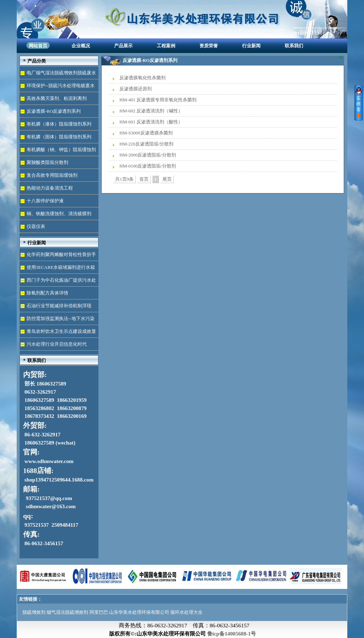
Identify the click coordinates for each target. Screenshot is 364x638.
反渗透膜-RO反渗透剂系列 (54, 111)
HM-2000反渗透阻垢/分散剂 (148, 155)
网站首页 (38, 46)
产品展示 (123, 46)
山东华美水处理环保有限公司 (139, 612)
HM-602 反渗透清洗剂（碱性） (151, 111)
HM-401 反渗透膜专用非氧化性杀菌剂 (158, 100)
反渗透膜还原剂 (136, 89)
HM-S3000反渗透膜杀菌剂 (146, 133)
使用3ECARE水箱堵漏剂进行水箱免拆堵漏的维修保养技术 (57, 269)
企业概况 (81, 46)
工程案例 (166, 46)
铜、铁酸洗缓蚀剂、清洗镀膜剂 (59, 214)
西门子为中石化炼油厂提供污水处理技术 (58, 282)
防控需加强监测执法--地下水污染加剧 (57, 320)
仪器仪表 (36, 226)
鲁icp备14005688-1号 (232, 634)
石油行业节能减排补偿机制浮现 (59, 306)
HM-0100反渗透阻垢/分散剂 (148, 166)
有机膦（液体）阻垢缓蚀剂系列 (59, 124)
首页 (144, 179)
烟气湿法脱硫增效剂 (67, 612)
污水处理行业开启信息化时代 (57, 344)
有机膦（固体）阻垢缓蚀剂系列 (59, 137)
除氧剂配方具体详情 (47, 293)
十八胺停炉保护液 (45, 201)
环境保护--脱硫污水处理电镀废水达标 (57, 87)
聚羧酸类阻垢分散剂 (47, 162)
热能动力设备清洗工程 (50, 188)
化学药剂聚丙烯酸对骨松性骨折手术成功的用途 (58, 256)
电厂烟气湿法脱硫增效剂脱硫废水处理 (58, 75)
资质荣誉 (209, 46)
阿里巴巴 (99, 612)
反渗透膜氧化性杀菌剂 (143, 78)
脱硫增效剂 (34, 612)
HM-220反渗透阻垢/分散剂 (146, 144)
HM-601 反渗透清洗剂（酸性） (151, 122)
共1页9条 (124, 179)
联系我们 (294, 46)
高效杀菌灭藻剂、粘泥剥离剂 (57, 98)
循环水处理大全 (186, 612)
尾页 (167, 179)
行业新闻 (251, 46)
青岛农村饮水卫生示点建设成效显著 (58, 333)
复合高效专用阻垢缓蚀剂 (52, 175)
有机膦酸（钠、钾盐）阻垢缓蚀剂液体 (58, 151)
